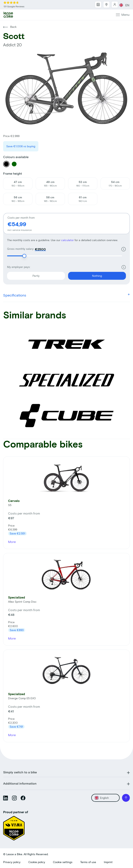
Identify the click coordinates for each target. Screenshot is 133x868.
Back (10, 27)
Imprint (108, 862)
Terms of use (88, 862)
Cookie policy (37, 862)
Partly (23, 275)
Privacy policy (12, 862)
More (12, 542)
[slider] (24, 256)
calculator (68, 240)
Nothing (85, 275)
